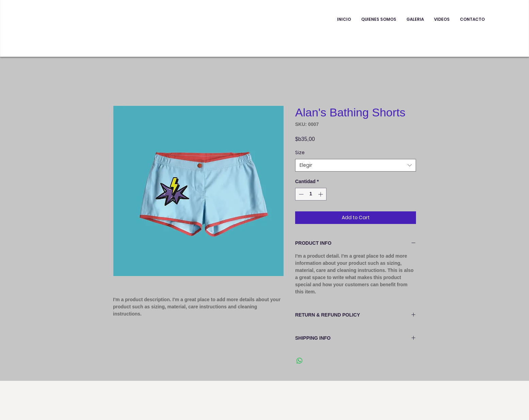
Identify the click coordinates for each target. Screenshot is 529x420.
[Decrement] (300, 194)
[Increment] (321, 194)
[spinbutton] (311, 194)
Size (300, 152)
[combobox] (356, 165)
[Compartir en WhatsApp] (300, 361)
